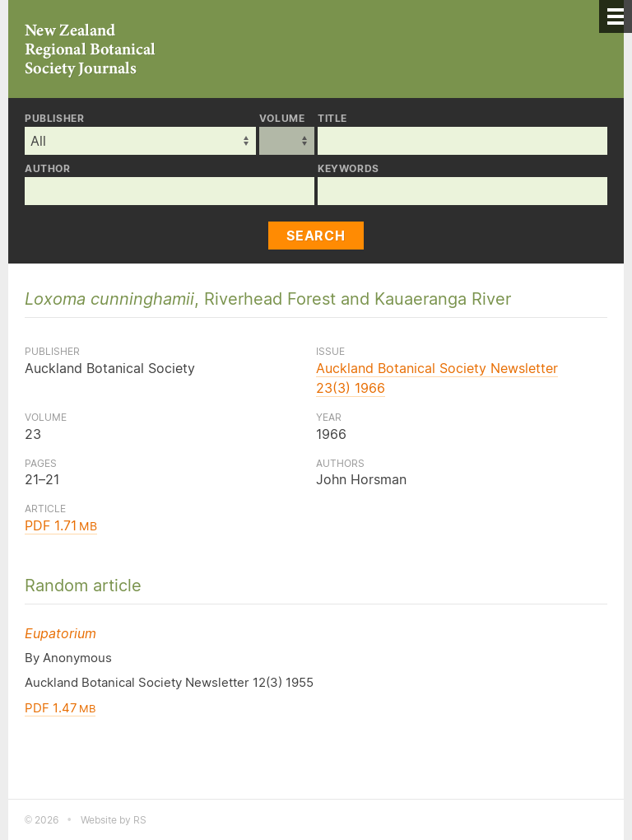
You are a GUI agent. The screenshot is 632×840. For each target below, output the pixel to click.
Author (48, 169)
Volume (282, 119)
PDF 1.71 (61, 525)
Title (332, 119)
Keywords (349, 169)
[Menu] (616, 16)
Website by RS (114, 820)
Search (316, 236)
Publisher (54, 119)
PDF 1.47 (60, 708)
